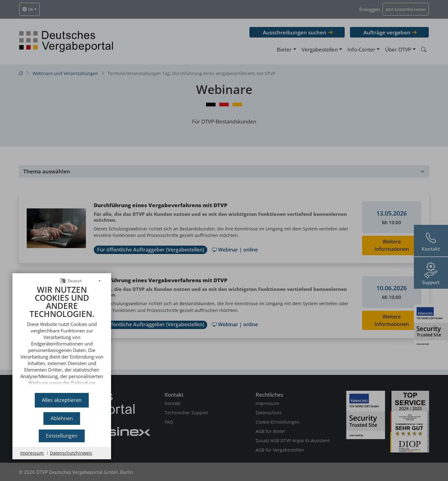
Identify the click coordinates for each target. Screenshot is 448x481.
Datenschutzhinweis (71, 453)
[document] (62, 337)
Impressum (32, 453)
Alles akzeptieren (62, 400)
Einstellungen (62, 436)
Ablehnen (62, 418)
